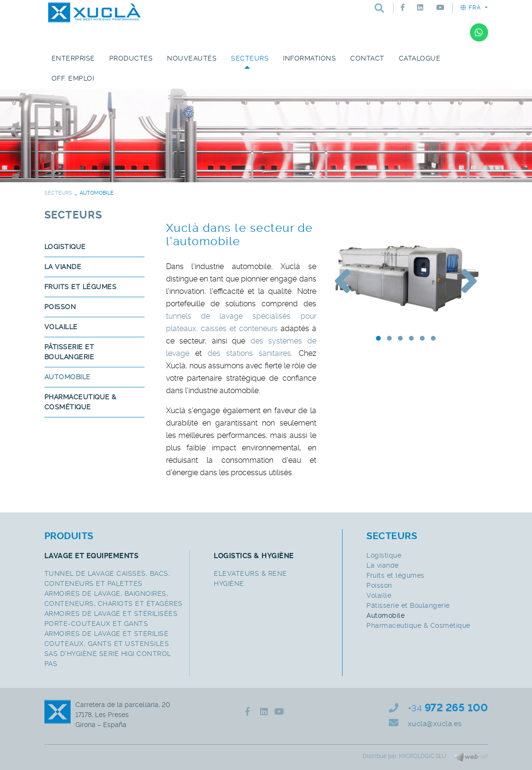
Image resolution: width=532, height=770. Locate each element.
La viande (63, 267)
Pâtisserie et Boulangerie (69, 352)
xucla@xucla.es (435, 724)
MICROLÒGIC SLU (422, 756)
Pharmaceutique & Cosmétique (80, 402)
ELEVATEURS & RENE (250, 573)
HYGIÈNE (229, 583)
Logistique (65, 247)
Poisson (60, 307)
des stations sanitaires (249, 353)
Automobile (68, 377)
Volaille (61, 327)
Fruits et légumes (81, 287)
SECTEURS (58, 193)
